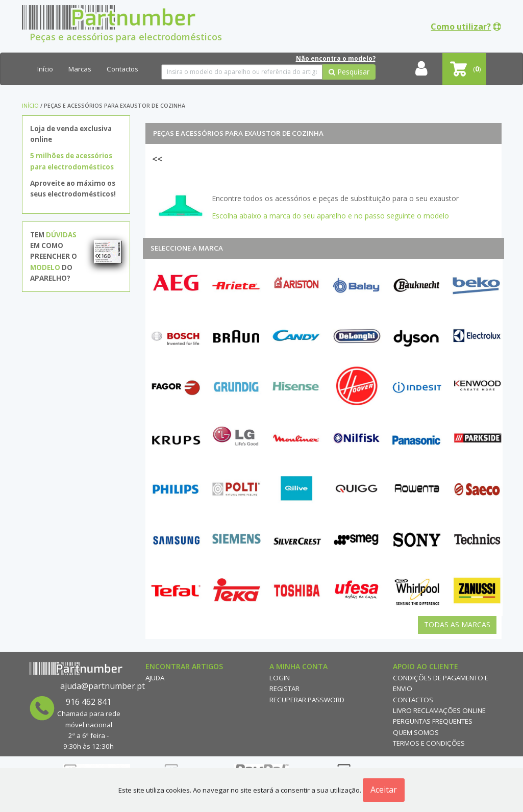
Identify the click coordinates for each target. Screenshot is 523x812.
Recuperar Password (307, 700)
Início (45, 69)
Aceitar (384, 790)
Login (280, 678)
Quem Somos (416, 732)
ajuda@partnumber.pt (103, 686)
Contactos (122, 69)
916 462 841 (89, 702)
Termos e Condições (429, 743)
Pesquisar (349, 72)
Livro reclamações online (439, 710)
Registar (284, 688)
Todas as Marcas (457, 624)
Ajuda (155, 678)
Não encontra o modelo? (336, 58)
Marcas (80, 69)
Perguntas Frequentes (433, 721)
